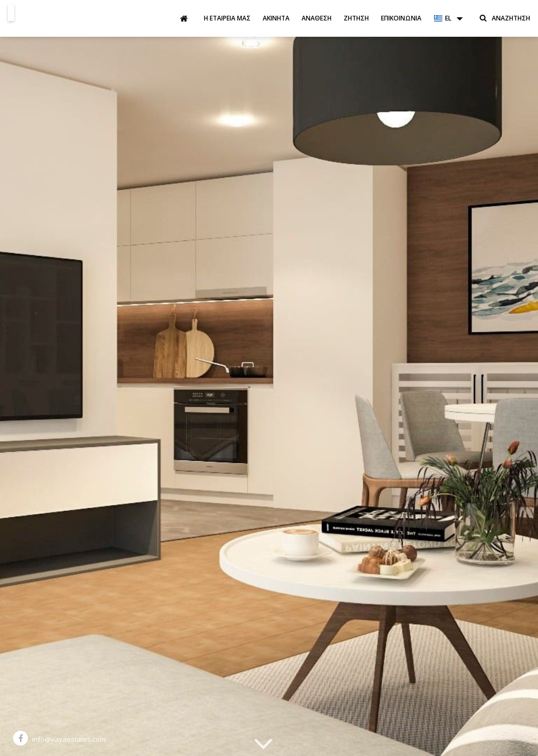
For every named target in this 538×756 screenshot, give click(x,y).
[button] (448, 18)
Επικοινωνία (401, 18)
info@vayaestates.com (69, 739)
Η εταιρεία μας (227, 18)
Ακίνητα (276, 18)
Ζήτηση (356, 18)
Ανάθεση (317, 18)
